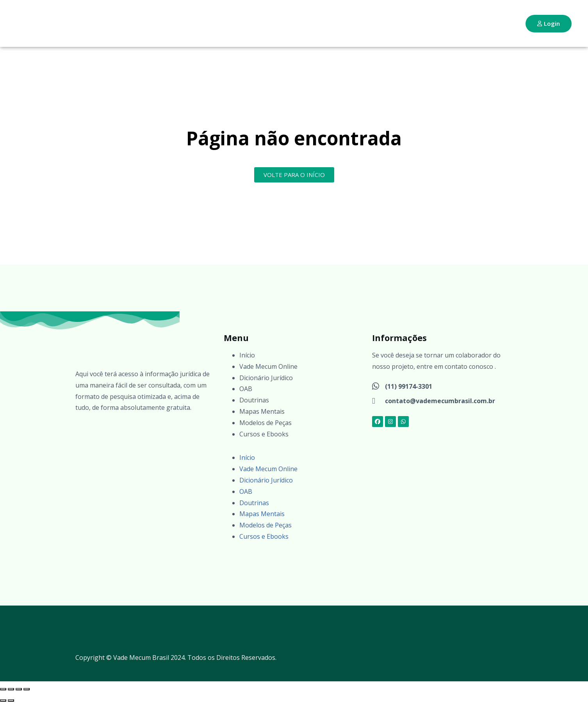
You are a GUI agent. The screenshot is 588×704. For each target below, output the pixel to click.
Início (247, 355)
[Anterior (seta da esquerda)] (3, 700)
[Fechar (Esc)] (27, 689)
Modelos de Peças (265, 423)
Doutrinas (254, 400)
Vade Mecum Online (268, 366)
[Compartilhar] (19, 689)
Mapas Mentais (262, 411)
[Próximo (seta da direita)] (11, 700)
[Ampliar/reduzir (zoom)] (3, 689)
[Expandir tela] (11, 689)
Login (549, 23)
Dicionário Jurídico (266, 378)
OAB (246, 389)
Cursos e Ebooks (264, 434)
